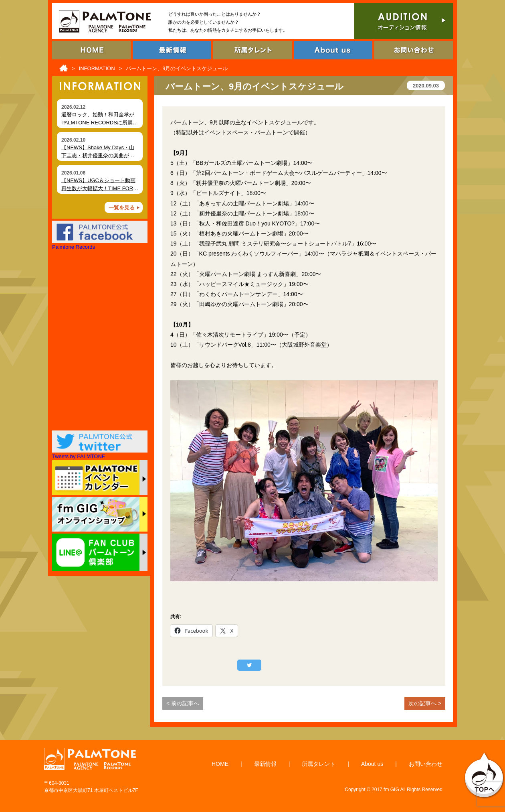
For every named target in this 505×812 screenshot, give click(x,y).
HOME (220, 764)
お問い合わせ (426, 764)
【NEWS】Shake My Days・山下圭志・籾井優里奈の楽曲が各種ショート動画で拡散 (98, 155)
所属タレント (319, 764)
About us (372, 764)
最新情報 (265, 764)
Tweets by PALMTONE (79, 456)
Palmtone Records (74, 247)
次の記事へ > (425, 703)
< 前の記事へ (183, 703)
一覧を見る (122, 208)
